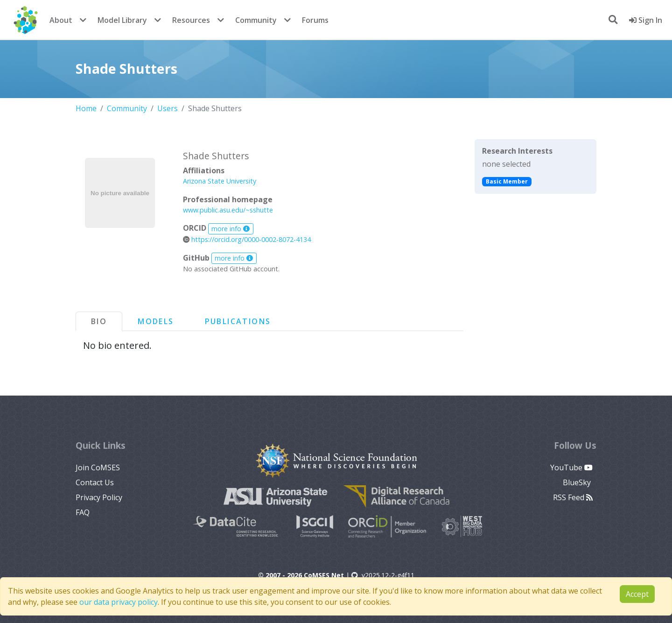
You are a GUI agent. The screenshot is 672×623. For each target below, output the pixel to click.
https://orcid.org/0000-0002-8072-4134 (247, 239)
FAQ (83, 512)
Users (168, 108)
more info (231, 229)
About (61, 20)
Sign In (646, 20)
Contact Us (95, 482)
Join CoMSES (98, 467)
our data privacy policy (119, 602)
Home (86, 108)
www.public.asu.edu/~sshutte (228, 210)
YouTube (571, 467)
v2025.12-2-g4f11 (383, 575)
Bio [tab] (99, 321)
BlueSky (578, 482)
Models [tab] (156, 321)
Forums (315, 20)
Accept (637, 594)
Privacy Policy (99, 497)
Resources (191, 20)
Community (256, 20)
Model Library (122, 20)
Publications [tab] (238, 321)
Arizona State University (220, 181)
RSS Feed (573, 497)
